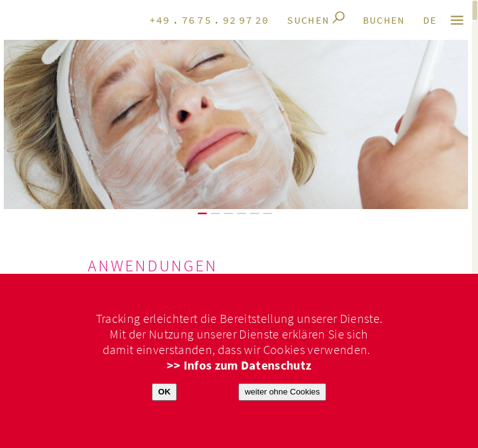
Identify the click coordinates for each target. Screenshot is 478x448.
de (430, 21)
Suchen (308, 21)
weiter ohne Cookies (282, 392)
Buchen (384, 21)
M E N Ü (458, 20)
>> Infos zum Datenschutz (239, 366)
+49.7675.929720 (209, 21)
